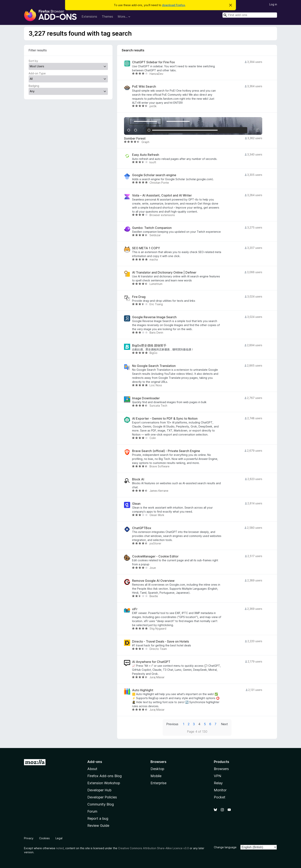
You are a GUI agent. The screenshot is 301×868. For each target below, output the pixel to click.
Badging (34, 86)
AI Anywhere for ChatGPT (151, 662)
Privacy (29, 838)
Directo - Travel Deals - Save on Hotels (160, 642)
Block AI (138, 479)
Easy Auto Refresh (146, 155)
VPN (217, 776)
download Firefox (174, 5)
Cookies (44, 838)
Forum (92, 811)
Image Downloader (146, 398)
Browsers (221, 769)
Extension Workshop (104, 783)
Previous (172, 724)
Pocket (220, 797)
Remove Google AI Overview (153, 581)
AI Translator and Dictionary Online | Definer (164, 272)
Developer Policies (102, 797)
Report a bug (98, 818)
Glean (136, 504)
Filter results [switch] (38, 50)
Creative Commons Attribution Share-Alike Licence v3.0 (153, 848)
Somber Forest (135, 139)
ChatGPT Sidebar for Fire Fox (153, 62)
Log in (273, 4)
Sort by (33, 61)
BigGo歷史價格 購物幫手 (149, 346)
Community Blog (101, 804)
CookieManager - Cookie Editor (155, 556)
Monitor (220, 790)
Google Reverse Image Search (154, 317)
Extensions (89, 16)
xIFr (135, 609)
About (92, 769)
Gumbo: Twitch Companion (152, 228)
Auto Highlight (143, 690)
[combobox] (250, 15)
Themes (107, 16)
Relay (218, 783)
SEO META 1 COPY (146, 248)
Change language (225, 847)
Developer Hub (99, 790)
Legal (59, 838)
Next (224, 724)
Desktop (157, 769)
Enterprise (158, 783)
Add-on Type (37, 73)
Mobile (156, 776)
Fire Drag (139, 297)
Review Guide (98, 826)
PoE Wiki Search (144, 87)
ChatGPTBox (142, 528)
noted (60, 848)
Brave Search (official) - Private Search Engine (166, 451)
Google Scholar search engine (154, 175)
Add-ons (95, 762)
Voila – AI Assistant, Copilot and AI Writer (162, 195)
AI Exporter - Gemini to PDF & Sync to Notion (165, 419)
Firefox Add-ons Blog (105, 776)
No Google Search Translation (154, 366)
